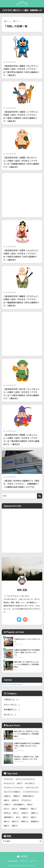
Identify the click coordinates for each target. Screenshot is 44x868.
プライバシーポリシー (29, 861)
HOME (22, 856)
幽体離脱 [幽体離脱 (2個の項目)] (24, 809)
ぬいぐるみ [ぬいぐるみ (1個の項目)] (30, 783)
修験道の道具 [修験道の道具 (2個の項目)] (28, 796)
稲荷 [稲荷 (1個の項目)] (6, 821)
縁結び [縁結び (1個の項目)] (25, 821)
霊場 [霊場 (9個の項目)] (15, 826)
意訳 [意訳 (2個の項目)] (34, 809)
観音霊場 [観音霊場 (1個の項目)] (35, 821)
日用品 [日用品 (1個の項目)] (25, 813)
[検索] (40, 496)
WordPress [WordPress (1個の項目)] (9, 783)
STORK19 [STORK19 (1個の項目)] (8, 779)
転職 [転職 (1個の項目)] (6, 826)
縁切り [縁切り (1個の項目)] (15, 821)
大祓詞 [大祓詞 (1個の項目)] (7, 805)
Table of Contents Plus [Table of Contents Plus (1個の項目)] (25, 779)
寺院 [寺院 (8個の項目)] (30, 805)
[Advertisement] (22, 195)
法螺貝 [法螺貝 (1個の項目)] (34, 813)
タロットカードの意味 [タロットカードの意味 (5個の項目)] (12, 792)
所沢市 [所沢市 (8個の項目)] (7, 813)
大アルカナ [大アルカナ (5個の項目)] (26, 800)
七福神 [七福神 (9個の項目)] (7, 796)
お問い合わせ (13, 861)
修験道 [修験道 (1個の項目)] (17, 796)
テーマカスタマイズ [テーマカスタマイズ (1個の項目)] (31, 792)
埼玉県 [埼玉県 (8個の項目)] (15, 800)
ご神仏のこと (11, 700)
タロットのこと (12, 705)
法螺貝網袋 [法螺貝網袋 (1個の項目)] (9, 817)
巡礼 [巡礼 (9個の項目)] (15, 809)
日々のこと (10, 715)
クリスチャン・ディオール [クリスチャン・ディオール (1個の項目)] (13, 788)
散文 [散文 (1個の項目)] (16, 813)
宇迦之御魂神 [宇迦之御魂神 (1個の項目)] (19, 805)
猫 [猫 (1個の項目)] (18, 817)
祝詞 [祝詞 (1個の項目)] (25, 817)
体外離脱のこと (12, 710)
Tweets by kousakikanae (12, 684)
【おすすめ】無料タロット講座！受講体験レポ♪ (22, 10)
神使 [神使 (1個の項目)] (34, 817)
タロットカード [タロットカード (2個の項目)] (32, 788)
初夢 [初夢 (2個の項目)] (6, 800)
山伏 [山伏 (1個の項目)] (6, 809)
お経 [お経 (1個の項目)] (20, 783)
